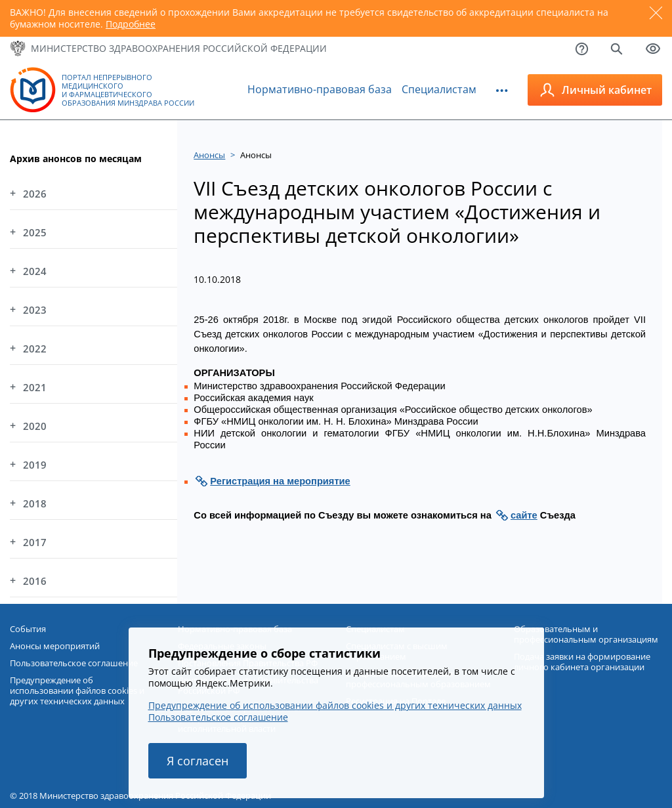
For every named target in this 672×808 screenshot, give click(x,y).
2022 (35, 349)
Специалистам (439, 89)
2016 (35, 581)
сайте (524, 515)
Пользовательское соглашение (218, 717)
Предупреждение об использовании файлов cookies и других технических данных (335, 705)
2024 (35, 271)
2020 (35, 426)
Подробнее (131, 24)
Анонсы (209, 155)
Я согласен (198, 761)
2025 (35, 232)
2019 (35, 465)
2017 (35, 542)
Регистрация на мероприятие (280, 481)
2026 (35, 194)
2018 (35, 503)
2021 (35, 387)
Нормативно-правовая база (320, 89)
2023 (35, 310)
